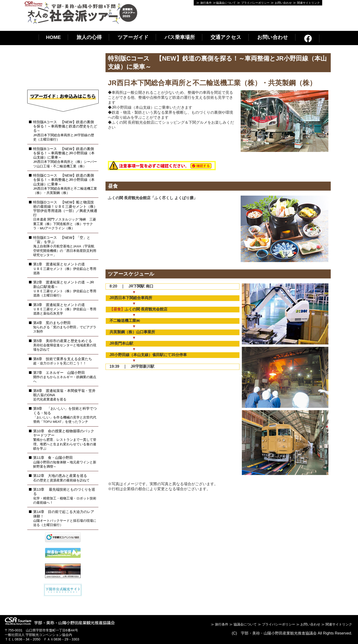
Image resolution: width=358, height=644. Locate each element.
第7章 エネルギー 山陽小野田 (65, 377)
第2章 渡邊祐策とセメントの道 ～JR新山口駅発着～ (65, 289)
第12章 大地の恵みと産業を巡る (61, 478)
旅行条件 (206, 3)
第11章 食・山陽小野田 (65, 462)
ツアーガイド (133, 37)
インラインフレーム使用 (63, 71)
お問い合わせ (283, 3)
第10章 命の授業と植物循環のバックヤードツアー (65, 440)
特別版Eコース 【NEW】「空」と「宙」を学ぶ (65, 246)
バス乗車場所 (180, 37)
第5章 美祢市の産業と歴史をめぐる (65, 345)
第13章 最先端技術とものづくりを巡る (65, 496)
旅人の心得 (89, 37)
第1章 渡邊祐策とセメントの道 (65, 268)
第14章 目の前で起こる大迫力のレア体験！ (65, 518)
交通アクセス (226, 37)
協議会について (226, 3)
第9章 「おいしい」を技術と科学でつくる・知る (65, 415)
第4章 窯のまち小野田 (65, 327)
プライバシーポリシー (255, 3)
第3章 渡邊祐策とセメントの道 (65, 309)
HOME (53, 37)
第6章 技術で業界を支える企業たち (63, 361)
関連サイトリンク (308, 3)
